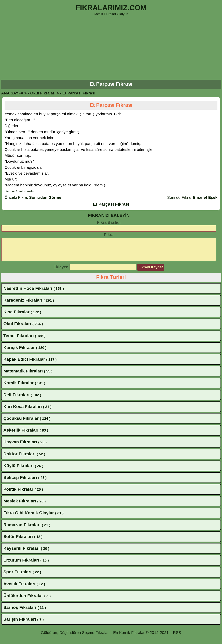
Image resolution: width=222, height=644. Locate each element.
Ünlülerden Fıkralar (23, 600)
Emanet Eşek (205, 197)
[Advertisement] (111, 48)
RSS (177, 637)
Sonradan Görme (45, 197)
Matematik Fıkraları (23, 375)
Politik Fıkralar (18, 494)
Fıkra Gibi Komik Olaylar (29, 517)
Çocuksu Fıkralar (21, 423)
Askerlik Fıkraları (21, 435)
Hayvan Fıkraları (20, 446)
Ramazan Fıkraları (22, 529)
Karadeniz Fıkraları (23, 305)
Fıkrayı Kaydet (151, 272)
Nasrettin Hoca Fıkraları (28, 293)
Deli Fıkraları (16, 399)
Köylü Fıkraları (19, 470)
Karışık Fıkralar (19, 352)
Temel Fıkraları (19, 340)
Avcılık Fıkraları (19, 588)
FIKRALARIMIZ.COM (111, 8)
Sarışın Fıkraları (20, 624)
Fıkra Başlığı (109, 222)
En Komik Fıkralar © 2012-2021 (141, 637)
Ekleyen (61, 271)
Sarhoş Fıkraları (20, 612)
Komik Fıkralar (19, 387)
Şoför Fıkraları (18, 541)
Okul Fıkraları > (45, 93)
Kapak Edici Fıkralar (24, 364)
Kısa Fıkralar (16, 316)
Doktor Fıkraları (19, 458)
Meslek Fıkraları (20, 505)
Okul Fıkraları (17, 328)
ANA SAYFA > (14, 93)
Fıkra (109, 235)
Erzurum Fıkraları (21, 565)
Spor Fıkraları (17, 576)
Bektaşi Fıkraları (20, 482)
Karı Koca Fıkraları (23, 411)
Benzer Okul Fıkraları (20, 191)
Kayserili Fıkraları (22, 553)
